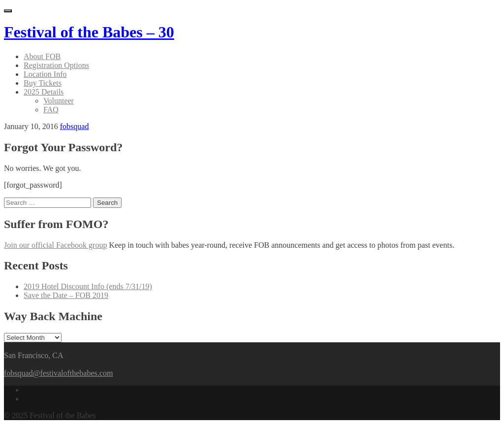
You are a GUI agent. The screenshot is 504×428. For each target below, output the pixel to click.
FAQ (51, 110)
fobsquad (75, 126)
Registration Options (56, 65)
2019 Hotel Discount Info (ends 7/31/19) (88, 286)
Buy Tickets (43, 83)
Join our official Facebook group (55, 245)
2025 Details (44, 92)
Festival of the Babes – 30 (89, 32)
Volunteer (59, 101)
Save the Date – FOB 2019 (66, 295)
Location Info (45, 74)
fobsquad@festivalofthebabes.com (58, 373)
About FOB (42, 56)
